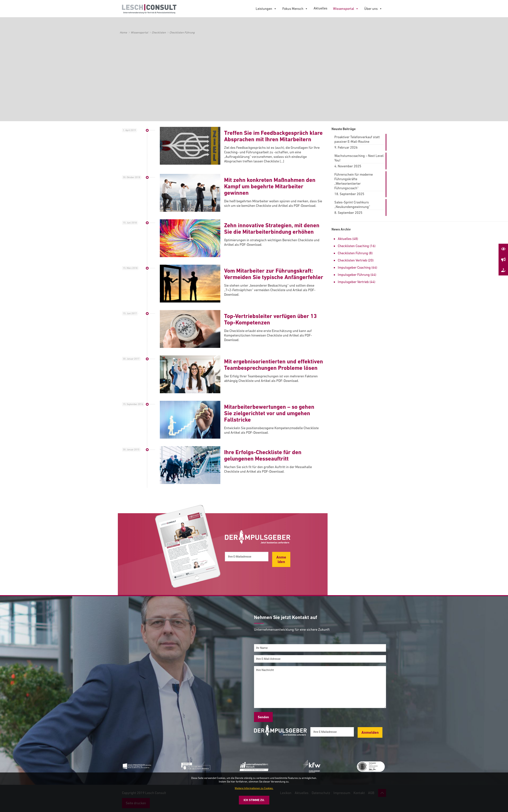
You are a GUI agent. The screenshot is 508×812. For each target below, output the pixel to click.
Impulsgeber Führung (354, 275)
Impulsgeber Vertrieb (353, 282)
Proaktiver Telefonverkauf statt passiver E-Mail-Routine (357, 139)
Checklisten (159, 32)
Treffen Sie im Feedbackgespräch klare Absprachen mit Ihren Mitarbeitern (273, 136)
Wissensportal (346, 9)
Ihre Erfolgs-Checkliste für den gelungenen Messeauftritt (263, 455)
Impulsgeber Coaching (354, 267)
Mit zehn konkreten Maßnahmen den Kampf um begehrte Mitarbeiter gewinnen (270, 186)
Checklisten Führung (353, 253)
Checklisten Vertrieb (352, 260)
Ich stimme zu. (254, 800)
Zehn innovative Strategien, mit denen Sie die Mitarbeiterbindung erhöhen (272, 228)
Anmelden (281, 559)
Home (123, 32)
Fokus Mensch (295, 9)
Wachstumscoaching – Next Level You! (359, 158)
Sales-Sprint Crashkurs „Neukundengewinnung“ (352, 204)
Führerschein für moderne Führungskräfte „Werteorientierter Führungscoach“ (354, 181)
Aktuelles (320, 8)
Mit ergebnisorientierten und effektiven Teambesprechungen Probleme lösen (274, 365)
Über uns (373, 9)
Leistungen (266, 9)
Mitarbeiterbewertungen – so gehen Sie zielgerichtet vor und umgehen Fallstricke (269, 413)
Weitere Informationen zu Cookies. (254, 788)
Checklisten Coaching (353, 246)
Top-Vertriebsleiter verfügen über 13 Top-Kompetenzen (270, 319)
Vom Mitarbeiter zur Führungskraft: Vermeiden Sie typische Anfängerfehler (274, 274)
